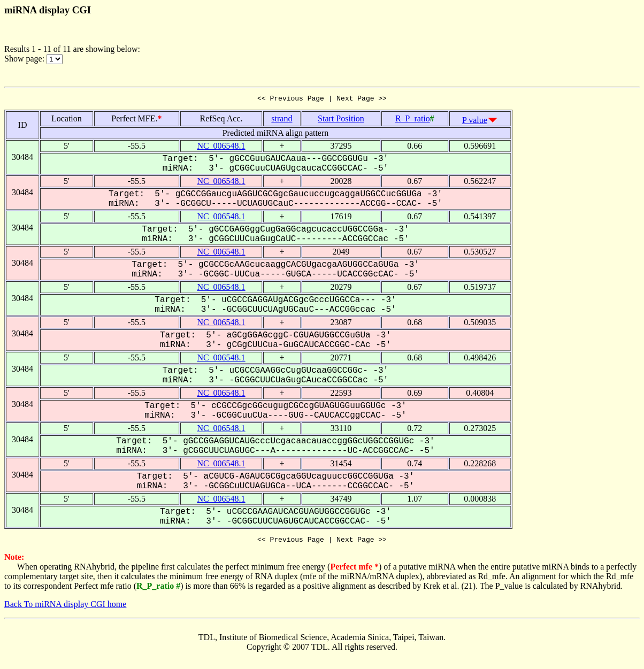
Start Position (341, 120)
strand (282, 120)
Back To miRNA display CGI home (65, 607)
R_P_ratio (413, 120)
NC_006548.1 (221, 147)
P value (475, 122)
